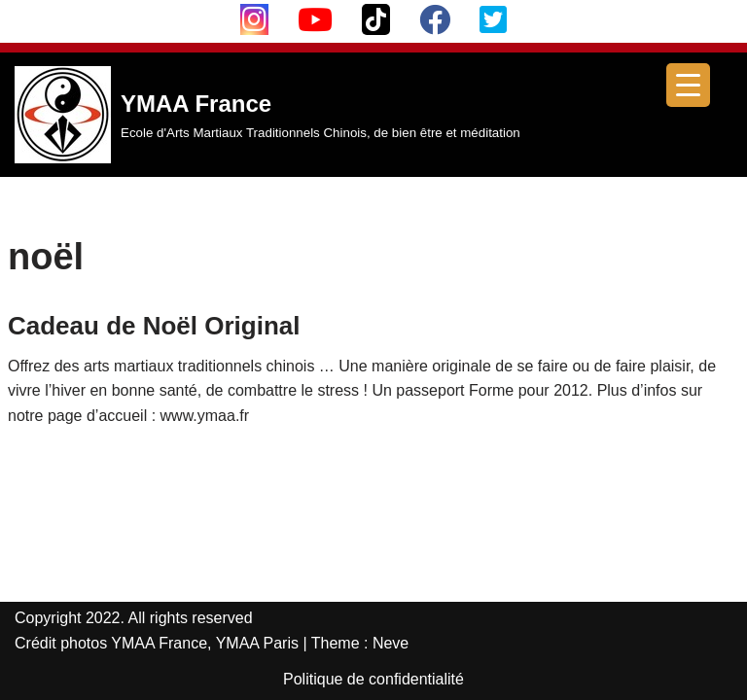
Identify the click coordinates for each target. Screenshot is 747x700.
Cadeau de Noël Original (154, 326)
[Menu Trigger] (688, 85)
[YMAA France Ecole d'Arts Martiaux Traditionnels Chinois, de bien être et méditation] (267, 115)
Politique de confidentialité (373, 679)
